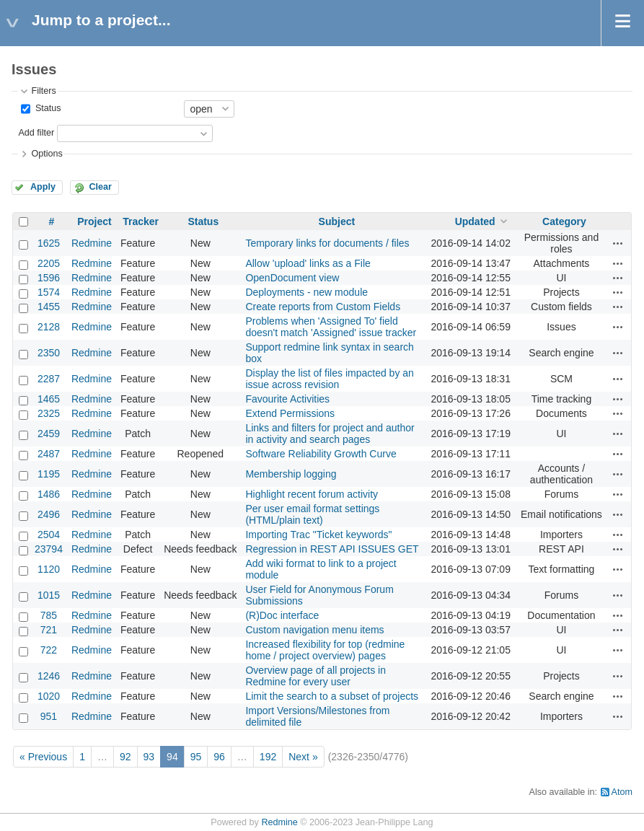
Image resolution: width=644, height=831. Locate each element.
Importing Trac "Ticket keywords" (318, 535)
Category (564, 221)
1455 (49, 307)
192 (268, 757)
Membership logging (291, 474)
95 (196, 757)
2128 (49, 327)
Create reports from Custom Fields (323, 307)
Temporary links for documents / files (327, 243)
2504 (49, 535)
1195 (49, 474)
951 (49, 716)
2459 (49, 434)
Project (94, 221)
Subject (337, 221)
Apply (43, 187)
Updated (475, 221)
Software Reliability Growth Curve (321, 454)
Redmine (92, 243)
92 (125, 757)
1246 (49, 676)
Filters (43, 91)
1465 (49, 399)
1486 (49, 494)
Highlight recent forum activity (312, 494)
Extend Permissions (290, 413)
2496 (49, 514)
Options (47, 154)
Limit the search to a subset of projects (332, 696)
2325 (49, 413)
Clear (100, 187)
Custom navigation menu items (314, 630)
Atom (622, 792)
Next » (303, 757)
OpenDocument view (292, 278)
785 (49, 615)
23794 (49, 549)
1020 (49, 696)
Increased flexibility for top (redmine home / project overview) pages (325, 650)
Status (47, 108)
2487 (49, 454)
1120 (49, 569)
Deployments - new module (306, 292)
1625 (49, 243)
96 (219, 757)
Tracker (141, 221)
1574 (49, 292)
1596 (49, 278)
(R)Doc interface (282, 615)
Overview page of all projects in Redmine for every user (316, 676)
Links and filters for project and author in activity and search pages (330, 434)
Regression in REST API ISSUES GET (332, 549)
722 (49, 650)
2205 (49, 263)
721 (49, 630)
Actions (618, 243)
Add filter (36, 133)
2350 (49, 353)
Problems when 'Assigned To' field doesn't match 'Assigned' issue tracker (331, 327)
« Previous (43, 757)
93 (149, 757)
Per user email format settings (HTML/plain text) (312, 514)
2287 (49, 379)
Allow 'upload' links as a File (308, 263)
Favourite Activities (287, 399)
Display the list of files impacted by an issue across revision (329, 379)
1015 (49, 595)
